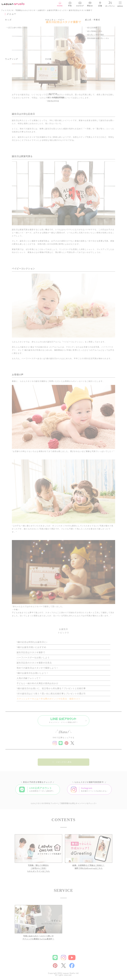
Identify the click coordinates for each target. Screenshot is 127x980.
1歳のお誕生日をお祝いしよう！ (33, 673)
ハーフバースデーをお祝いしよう (33, 658)
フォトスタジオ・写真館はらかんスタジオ (18, 10)
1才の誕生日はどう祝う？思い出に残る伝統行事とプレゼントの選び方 (51, 694)
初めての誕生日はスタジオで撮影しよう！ (37, 668)
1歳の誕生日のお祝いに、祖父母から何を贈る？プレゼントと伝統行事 (51, 688)
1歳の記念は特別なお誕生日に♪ (32, 642)
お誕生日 (41, 10)
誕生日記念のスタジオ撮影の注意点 (34, 663)
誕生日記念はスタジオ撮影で (81, 10)
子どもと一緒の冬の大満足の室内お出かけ (37, 683)
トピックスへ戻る (64, 763)
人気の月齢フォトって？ (29, 678)
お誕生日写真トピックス (57, 10)
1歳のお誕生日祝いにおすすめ (31, 647)
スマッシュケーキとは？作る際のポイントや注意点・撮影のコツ (48, 699)
